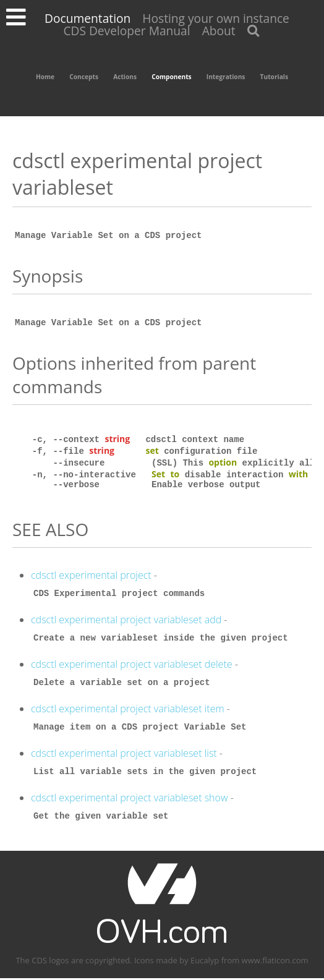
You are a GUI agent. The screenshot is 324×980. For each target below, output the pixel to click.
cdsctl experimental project (91, 577)
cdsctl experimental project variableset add (126, 621)
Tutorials (274, 77)
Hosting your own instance (216, 18)
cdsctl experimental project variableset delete (132, 666)
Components (171, 77)
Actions (125, 77)
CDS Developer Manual (126, 31)
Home (45, 77)
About (219, 31)
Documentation (87, 18)
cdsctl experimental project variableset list (124, 755)
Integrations (226, 77)
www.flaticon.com (275, 962)
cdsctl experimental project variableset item (128, 710)
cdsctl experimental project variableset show (130, 799)
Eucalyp (205, 962)
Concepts (84, 77)
